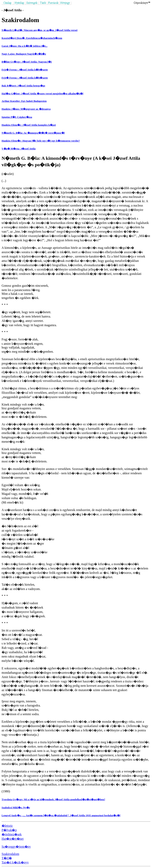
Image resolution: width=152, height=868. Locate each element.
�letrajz (7, 826)
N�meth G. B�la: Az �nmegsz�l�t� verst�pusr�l (33, 133)
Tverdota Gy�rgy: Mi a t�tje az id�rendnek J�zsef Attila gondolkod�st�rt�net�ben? (53, 799)
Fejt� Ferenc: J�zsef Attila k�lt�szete (25, 70)
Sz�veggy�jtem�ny (16, 847)
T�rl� (7, 858)
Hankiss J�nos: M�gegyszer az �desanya (26, 109)
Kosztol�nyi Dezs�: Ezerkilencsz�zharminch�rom (32, 38)
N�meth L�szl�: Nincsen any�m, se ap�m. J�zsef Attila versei (39, 30)
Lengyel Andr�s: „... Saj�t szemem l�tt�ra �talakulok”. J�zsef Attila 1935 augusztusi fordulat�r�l (61, 815)
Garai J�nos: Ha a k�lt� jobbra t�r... (25, 46)
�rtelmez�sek (12, 834)
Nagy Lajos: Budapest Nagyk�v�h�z (24, 54)
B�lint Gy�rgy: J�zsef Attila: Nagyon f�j (27, 62)
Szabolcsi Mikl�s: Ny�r (16, 807)
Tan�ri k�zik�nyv (15, 862)
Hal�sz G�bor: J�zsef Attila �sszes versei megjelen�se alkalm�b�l (42, 93)
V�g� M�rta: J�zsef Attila (19, 149)
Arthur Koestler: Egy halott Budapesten (24, 101)
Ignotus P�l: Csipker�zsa (17, 117)
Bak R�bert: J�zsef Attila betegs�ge (23, 86)
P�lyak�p (9, 830)
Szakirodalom (10, 854)
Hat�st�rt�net (13, 839)
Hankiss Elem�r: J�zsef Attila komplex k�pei (29, 125)
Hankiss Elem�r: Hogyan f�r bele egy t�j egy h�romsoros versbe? (41, 141)
